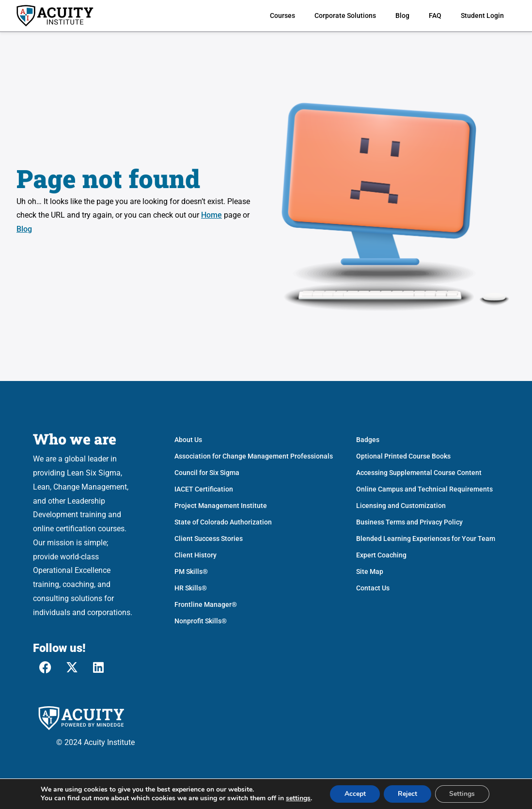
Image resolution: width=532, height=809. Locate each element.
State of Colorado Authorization (223, 522)
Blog (402, 16)
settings (297, 798)
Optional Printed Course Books (403, 456)
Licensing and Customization (401, 506)
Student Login (482, 16)
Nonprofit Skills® (201, 621)
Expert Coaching (381, 555)
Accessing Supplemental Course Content (419, 473)
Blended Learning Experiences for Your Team (426, 539)
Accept (354, 794)
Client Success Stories (209, 539)
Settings (463, 794)
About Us (188, 440)
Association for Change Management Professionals (254, 456)
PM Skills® (191, 571)
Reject (407, 794)
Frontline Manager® (206, 604)
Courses (282, 16)
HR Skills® (191, 588)
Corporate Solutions (345, 16)
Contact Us (373, 588)
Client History (196, 555)
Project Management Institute (221, 506)
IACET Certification (204, 489)
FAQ (435, 16)
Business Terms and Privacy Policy (409, 522)
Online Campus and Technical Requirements (424, 489)
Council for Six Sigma (207, 473)
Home (211, 215)
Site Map (370, 571)
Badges (368, 440)
